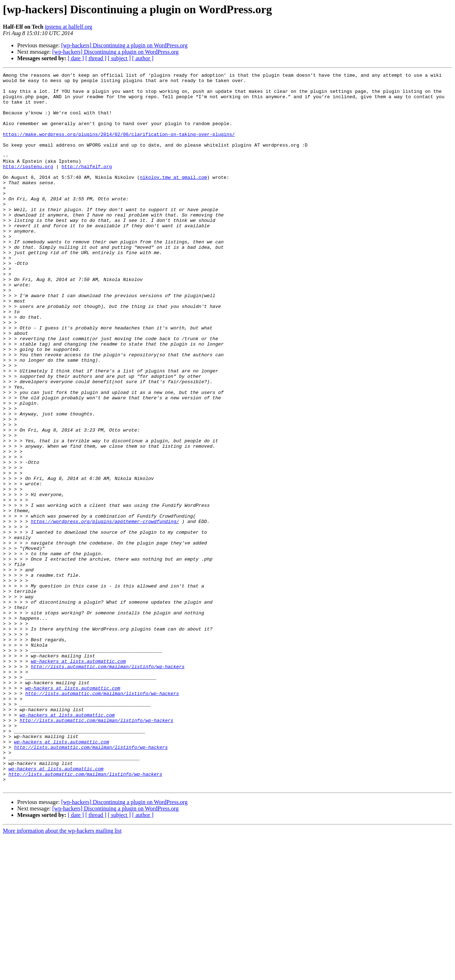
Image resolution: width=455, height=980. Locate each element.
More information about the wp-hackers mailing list (62, 974)
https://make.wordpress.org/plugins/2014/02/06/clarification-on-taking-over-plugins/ (119, 147)
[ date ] (76, 58)
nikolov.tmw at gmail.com (173, 199)
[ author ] (143, 58)
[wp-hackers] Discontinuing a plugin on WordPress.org (124, 45)
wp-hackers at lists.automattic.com (78, 779)
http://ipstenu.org (28, 186)
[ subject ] (119, 58)
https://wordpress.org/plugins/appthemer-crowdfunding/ (105, 612)
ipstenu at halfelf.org (69, 27)
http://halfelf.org (87, 186)
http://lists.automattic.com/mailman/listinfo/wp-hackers (108, 786)
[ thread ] (96, 58)
